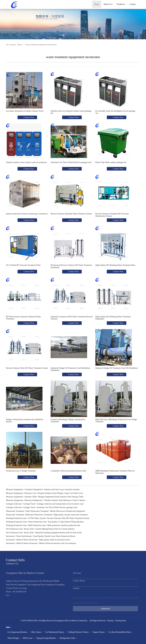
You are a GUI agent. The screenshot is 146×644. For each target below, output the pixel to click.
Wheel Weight (13, 638)
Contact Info (15, 560)
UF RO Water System (37, 518)
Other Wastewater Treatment (37, 511)
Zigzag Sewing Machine (46, 638)
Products (121, 4)
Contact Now (29, 117)
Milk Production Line (37, 525)
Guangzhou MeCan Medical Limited (70, 621)
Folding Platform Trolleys (78, 632)
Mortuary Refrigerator (33, 500)
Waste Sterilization (24, 536)
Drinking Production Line (16, 518)
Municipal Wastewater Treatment (39, 515)
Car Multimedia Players (55, 632)
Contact (133, 4)
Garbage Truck (29, 504)
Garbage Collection (14, 504)
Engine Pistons (99, 632)
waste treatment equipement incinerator (41, 45)
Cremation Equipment (33, 489)
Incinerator (10, 536)
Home (97, 4)
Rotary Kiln (29, 529)
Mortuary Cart (30, 493)
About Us (108, 4)
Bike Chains (36, 632)
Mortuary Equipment (14, 489)
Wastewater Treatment (15, 511)
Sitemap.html (120, 621)
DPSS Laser (28, 638)
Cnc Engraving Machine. (17, 632)
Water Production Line (37, 522)
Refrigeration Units (67, 638)
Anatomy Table (30, 497)
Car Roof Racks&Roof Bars (120, 632)
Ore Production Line (14, 529)
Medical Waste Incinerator (27, 540)
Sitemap (110, 621)
